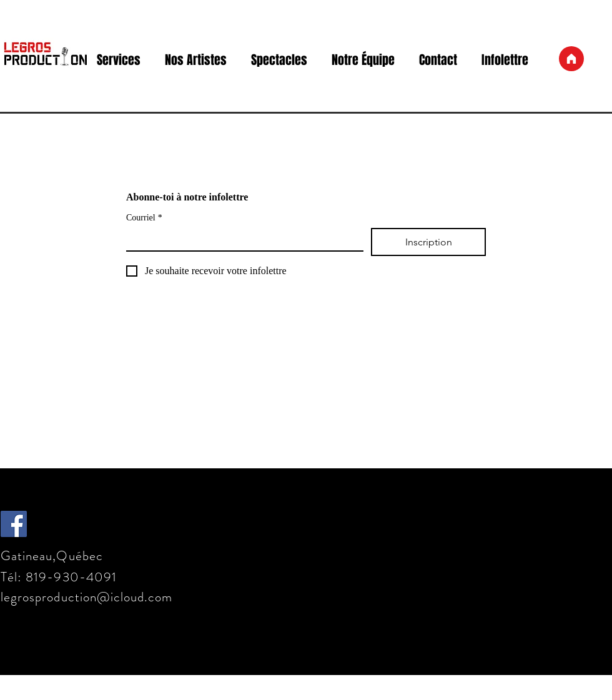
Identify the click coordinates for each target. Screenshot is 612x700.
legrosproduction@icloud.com (86, 597)
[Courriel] (241, 239)
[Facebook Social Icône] (14, 524)
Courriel (144, 218)
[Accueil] (571, 59)
